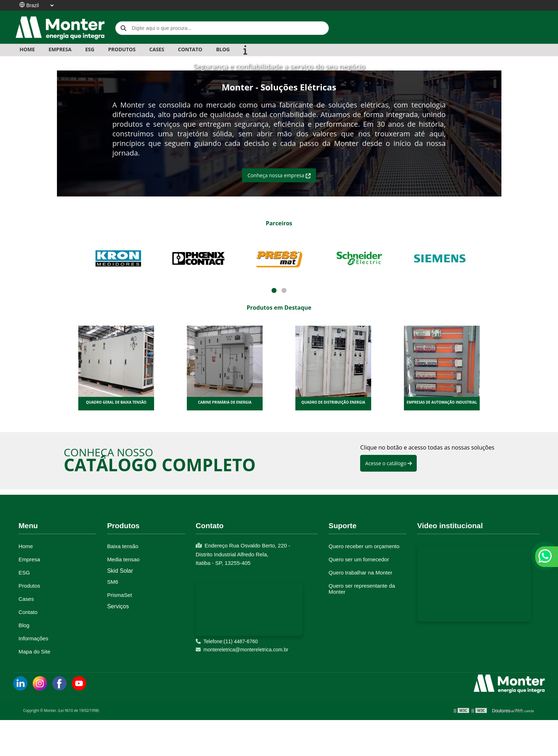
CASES (157, 49)
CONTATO (190, 49)
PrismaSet (120, 595)
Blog (24, 625)
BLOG (223, 49)
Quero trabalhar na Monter (360, 573)
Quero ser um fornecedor (359, 559)
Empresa (29, 559)
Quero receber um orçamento (364, 546)
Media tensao (123, 559)
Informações (33, 638)
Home (27, 49)
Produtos (29, 586)
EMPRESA (60, 49)
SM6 (113, 582)
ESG (90, 49)
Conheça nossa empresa (279, 175)
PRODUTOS (122, 49)
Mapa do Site (35, 652)
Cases (26, 599)
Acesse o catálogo (388, 463)
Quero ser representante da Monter (362, 589)
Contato (28, 612)
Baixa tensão (123, 546)
